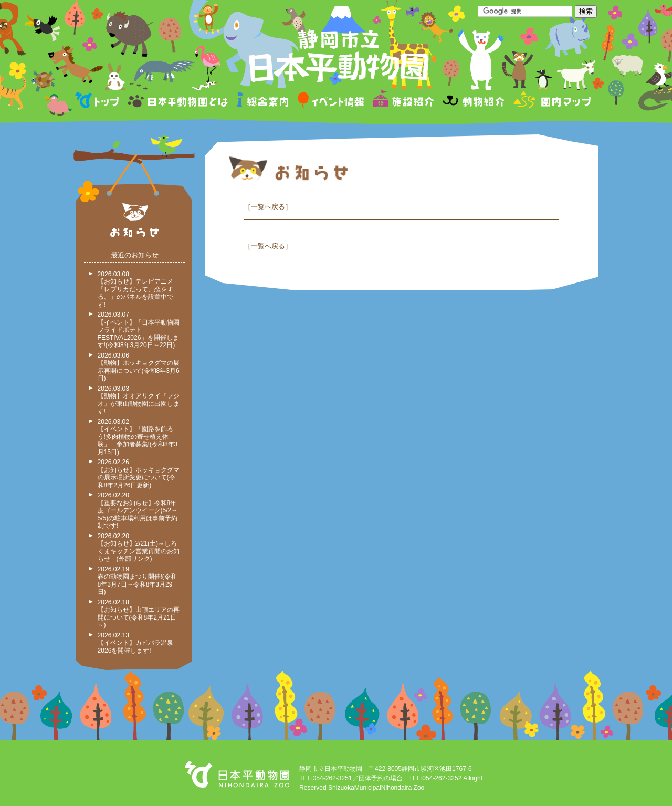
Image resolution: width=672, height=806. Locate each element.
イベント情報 (331, 102)
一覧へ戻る (268, 207)
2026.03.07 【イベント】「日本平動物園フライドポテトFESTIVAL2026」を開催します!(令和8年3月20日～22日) (139, 330)
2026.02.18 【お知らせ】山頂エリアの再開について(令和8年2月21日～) (139, 614)
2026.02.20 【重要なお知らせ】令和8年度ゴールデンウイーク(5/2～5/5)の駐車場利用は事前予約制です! (138, 510)
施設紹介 (403, 102)
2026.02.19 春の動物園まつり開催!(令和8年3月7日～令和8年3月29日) (137, 581)
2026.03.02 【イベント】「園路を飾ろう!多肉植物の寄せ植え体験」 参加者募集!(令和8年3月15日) (138, 437)
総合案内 (263, 102)
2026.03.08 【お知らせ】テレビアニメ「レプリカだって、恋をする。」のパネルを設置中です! (135, 289)
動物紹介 (473, 102)
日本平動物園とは (178, 102)
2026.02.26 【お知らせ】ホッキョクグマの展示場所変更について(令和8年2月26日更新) (139, 474)
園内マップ (551, 102)
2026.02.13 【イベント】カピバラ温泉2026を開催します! (135, 643)
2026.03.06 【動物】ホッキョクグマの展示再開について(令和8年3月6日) (139, 367)
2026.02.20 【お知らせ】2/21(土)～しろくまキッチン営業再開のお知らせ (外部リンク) (139, 548)
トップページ (99, 102)
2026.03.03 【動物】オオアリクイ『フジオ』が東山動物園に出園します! (139, 400)
